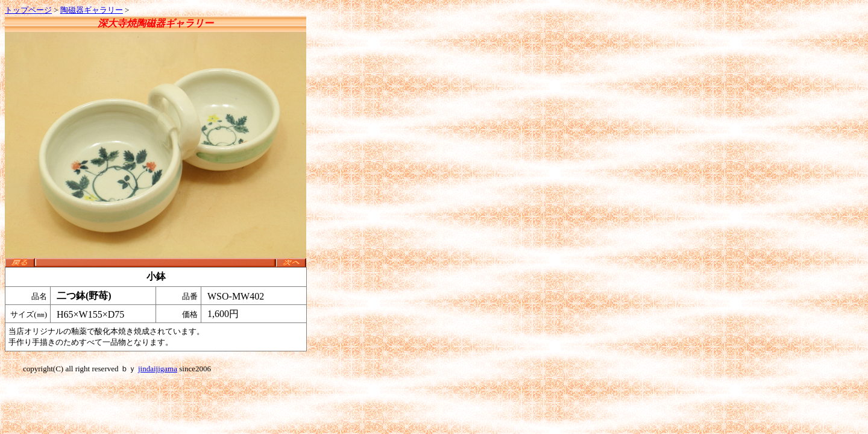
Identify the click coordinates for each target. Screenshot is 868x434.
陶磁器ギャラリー (92, 10)
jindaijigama (158, 369)
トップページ (28, 10)
